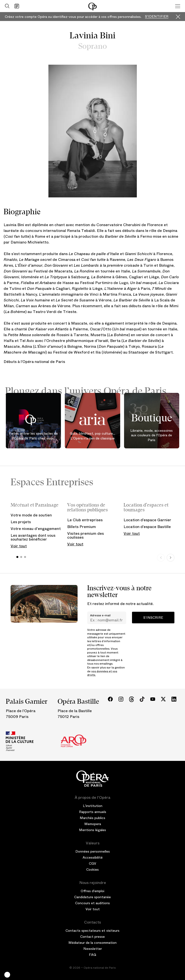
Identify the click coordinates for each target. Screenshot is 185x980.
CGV (92, 863)
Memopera (93, 824)
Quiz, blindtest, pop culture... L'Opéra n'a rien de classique (92, 436)
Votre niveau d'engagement (36, 529)
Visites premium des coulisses (86, 535)
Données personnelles (93, 851)
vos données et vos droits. (102, 673)
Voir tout (19, 546)
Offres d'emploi (92, 891)
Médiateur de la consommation (92, 943)
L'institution (93, 806)
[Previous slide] (161, 558)
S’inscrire (153, 618)
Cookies (92, 869)
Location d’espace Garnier (147, 520)
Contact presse (92, 937)
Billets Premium (82, 527)
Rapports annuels (93, 812)
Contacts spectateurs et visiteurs (92, 931)
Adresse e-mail (100, 615)
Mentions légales (92, 830)
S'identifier (157, 17)
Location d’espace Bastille (147, 527)
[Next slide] (171, 558)
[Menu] (178, 6)
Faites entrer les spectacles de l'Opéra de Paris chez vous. (33, 436)
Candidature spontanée (92, 897)
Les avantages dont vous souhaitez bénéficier (33, 537)
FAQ (93, 955)
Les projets (21, 522)
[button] (7, 975)
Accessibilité (93, 857)
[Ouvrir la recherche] (6, 6)
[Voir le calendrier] (18, 6)
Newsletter (93, 949)
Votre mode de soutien (31, 515)
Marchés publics (92, 818)
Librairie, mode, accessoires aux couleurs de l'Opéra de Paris (152, 435)
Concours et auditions (92, 903)
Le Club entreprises (85, 520)
